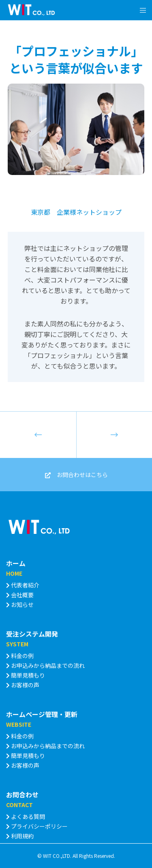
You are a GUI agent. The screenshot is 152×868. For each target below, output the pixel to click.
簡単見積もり (26, 675)
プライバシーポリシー (37, 826)
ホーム (16, 563)
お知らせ (20, 605)
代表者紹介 (23, 585)
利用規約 (20, 836)
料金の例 (20, 656)
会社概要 (20, 595)
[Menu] (140, 10)
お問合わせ (22, 795)
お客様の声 (23, 685)
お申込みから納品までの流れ (45, 665)
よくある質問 (26, 816)
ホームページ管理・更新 (42, 714)
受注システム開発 (32, 634)
